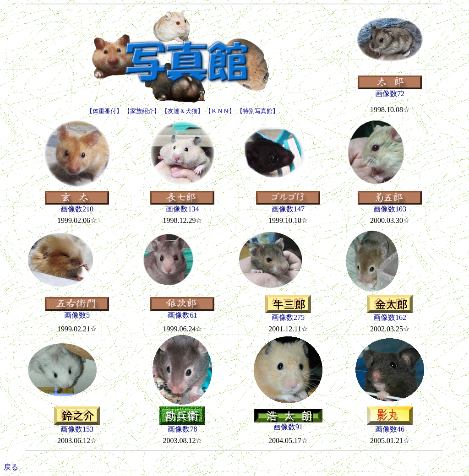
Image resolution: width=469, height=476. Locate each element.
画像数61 (182, 312)
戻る (11, 467)
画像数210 (77, 206)
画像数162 (390, 314)
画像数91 (288, 423)
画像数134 (182, 206)
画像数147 (288, 206)
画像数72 (390, 90)
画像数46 (390, 426)
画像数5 (77, 312)
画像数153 (77, 426)
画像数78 (182, 426)
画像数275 (288, 314)
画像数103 (390, 206)
